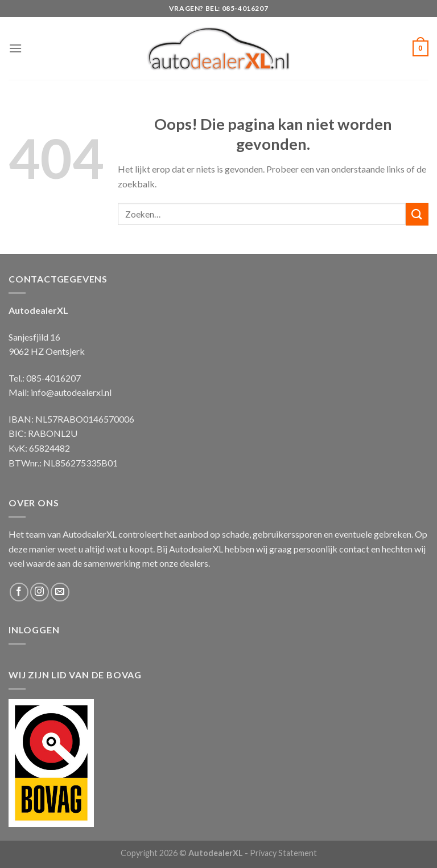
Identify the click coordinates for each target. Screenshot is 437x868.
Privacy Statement (283, 853)
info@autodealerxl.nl (71, 392)
